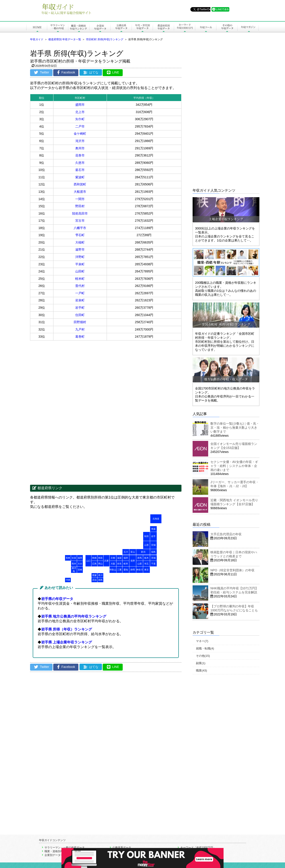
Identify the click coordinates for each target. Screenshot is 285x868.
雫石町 (80, 235)
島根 (94, 558)
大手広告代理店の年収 (226, 534)
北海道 (156, 519)
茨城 (153, 558)
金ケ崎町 (80, 134)
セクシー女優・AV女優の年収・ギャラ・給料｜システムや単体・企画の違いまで (234, 466)
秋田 (147, 536)
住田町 (80, 315)
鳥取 (100, 558)
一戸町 (80, 293)
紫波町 (80, 177)
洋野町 (80, 257)
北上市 (80, 112)
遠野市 (80, 249)
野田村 (80, 206)
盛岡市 (80, 105)
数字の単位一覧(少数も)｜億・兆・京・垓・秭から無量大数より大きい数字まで (235, 428)
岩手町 (80, 308)
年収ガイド (37, 39)
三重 (119, 570)
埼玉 (147, 564)
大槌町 (80, 242)
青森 (153, 529)
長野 (133, 561)
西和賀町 (80, 184)
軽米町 (80, 279)
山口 (88, 561)
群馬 (140, 558)
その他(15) (203, 656)
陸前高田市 (80, 213)
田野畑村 (80, 322)
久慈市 (80, 163)
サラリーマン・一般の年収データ (65, 848)
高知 (94, 580)
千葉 (153, 564)
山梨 (140, 564)
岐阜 (126, 564)
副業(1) (201, 663)
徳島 (100, 580)
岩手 (153, 536)
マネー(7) (202, 641)
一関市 (80, 199)
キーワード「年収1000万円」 (198, 848)
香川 (100, 575)
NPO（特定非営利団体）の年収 (232, 570)
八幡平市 (80, 228)
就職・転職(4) (205, 648)
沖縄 (68, 580)
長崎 (68, 558)
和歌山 (113, 570)
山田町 (80, 271)
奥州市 (80, 148)
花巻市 (80, 155)
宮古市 (80, 221)
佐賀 (74, 558)
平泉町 (80, 264)
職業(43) (202, 670)
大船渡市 (80, 192)
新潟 (143, 552)
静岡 (133, 570)
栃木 (147, 558)
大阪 (113, 564)
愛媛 (94, 575)
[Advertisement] (68, 376)
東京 (147, 570)
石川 (126, 552)
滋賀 (119, 558)
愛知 (126, 570)
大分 (80, 564)
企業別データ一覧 (55, 855)
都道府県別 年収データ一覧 (65, 39)
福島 (153, 552)
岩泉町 (80, 300)
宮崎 (80, 570)
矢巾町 (80, 119)
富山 (133, 552)
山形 (147, 545)
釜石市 (80, 170)
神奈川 (140, 570)
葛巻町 (80, 337)
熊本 (74, 564)
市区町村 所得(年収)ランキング (105, 39)
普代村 (80, 286)
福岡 (80, 558)
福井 (126, 558)
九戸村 (80, 329)
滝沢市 (80, 141)
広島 (94, 564)
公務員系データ (122, 848)
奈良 (119, 564)
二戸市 (80, 126)
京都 (113, 558)
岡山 (100, 564)
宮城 (153, 545)
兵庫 (106, 561)
